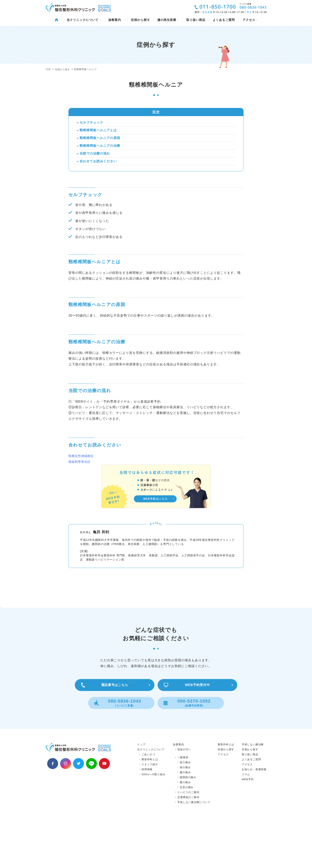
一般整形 (183, 806)
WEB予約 (248, 828)
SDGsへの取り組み (153, 823)
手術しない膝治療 (253, 793)
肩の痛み (185, 816)
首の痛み (185, 811)
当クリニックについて (84, 20)
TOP (48, 69)
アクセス (250, 20)
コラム (246, 823)
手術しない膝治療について (194, 851)
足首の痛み (187, 836)
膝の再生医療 (168, 20)
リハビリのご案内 (188, 841)
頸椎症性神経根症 (81, 456)
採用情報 (147, 818)
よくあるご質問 (224, 20)
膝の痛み (185, 831)
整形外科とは (150, 808)
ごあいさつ (148, 803)
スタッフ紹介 (150, 813)
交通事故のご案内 (188, 846)
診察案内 (116, 20)
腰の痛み (185, 821)
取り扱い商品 (196, 20)
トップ (141, 793)
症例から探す (140, 20)
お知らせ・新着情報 (254, 818)
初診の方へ (184, 798)
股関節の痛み (188, 826)
